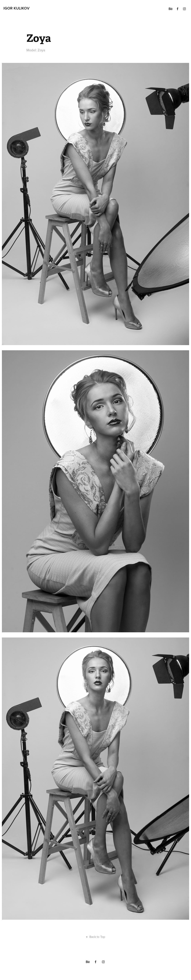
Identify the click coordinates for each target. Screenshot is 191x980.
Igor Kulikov (16, 8)
